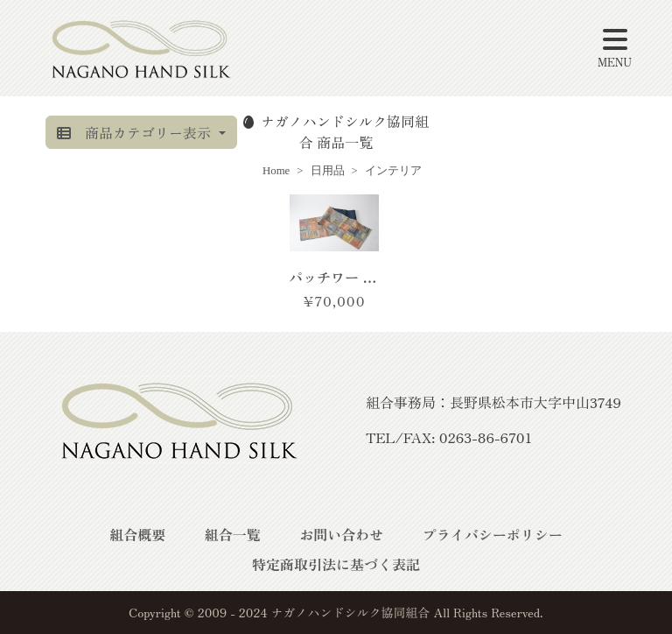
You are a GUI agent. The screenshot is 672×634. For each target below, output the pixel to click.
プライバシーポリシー (493, 534)
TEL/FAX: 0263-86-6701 (449, 437)
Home (276, 171)
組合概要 (137, 534)
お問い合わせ (341, 534)
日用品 (328, 171)
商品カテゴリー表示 (136, 132)
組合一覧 (233, 534)
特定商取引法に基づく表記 (336, 564)
